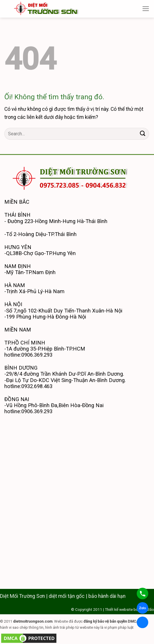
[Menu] (146, 9)
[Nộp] (143, 134)
